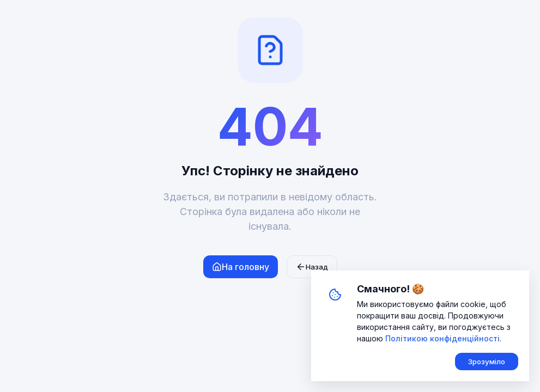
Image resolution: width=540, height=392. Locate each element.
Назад (312, 267)
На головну (241, 267)
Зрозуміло (487, 362)
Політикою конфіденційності (442, 338)
